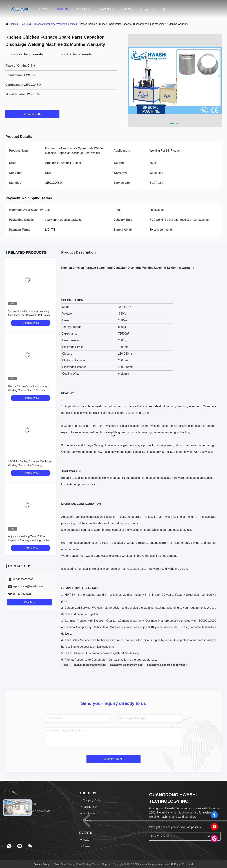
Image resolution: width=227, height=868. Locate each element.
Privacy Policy (41, 864)
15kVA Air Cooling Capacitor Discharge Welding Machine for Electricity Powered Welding (30, 465)
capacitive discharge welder (127, 665)
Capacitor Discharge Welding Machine (54, 24)
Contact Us (106, 9)
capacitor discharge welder (90, 665)
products (25, 24)
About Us (83, 9)
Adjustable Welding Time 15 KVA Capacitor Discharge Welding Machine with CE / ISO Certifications (30, 540)
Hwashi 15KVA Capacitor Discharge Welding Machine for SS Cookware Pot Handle (30, 390)
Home (44, 9)
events (127, 9)
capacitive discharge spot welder (167, 665)
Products (62, 9)
